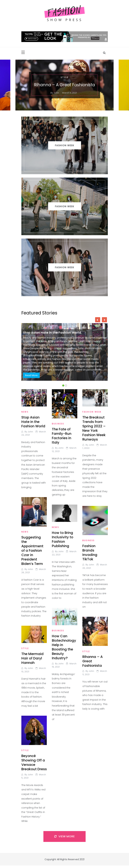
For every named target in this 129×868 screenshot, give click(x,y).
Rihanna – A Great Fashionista (64, 85)
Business (58, 424)
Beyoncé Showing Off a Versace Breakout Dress (34, 762)
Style (64, 77)
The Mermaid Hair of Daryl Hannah (32, 658)
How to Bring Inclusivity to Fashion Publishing (63, 539)
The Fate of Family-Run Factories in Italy (62, 436)
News (25, 412)
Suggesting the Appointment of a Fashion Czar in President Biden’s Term (32, 550)
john (56, 93)
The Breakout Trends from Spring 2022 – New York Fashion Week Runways (94, 428)
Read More (31, 375)
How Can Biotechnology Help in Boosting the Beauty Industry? (64, 647)
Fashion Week (92, 412)
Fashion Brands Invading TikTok (90, 553)
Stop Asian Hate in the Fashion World (52, 333)
